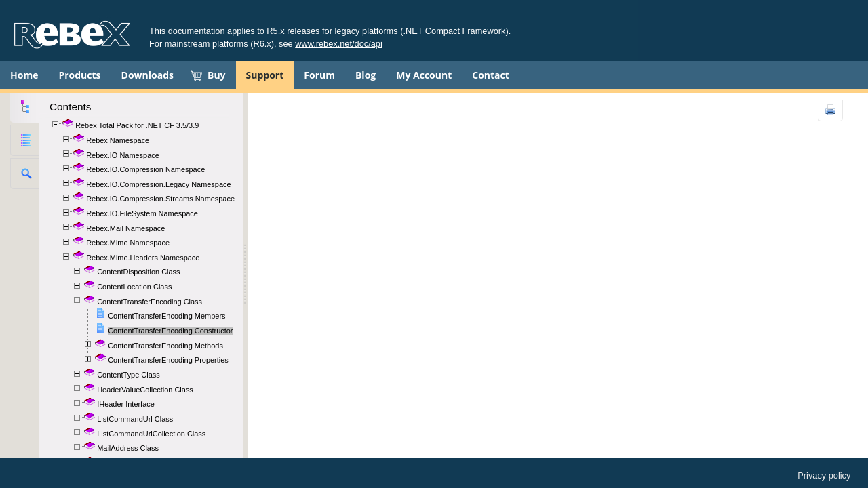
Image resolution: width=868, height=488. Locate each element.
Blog (366, 75)
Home (24, 75)
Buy (217, 75)
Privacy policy (824, 475)
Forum (319, 75)
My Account (424, 75)
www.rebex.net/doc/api (339, 44)
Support (265, 75)
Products (79, 75)
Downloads (147, 75)
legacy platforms (367, 31)
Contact (491, 75)
